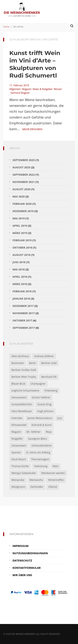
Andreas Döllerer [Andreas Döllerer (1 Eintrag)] (44, 356)
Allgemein (15, 89)
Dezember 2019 (23, 211)
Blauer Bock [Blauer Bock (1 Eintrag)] (18, 384)
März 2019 (20, 233)
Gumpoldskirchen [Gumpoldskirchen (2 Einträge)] (22, 404)
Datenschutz (22, 560)
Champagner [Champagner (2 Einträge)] (38, 384)
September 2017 (24, 328)
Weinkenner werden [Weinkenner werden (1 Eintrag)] (53, 473)
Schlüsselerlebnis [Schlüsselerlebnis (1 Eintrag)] (41, 446)
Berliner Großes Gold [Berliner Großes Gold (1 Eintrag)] (24, 370)
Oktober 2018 (22, 248)
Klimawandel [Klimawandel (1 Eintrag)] (19, 425)
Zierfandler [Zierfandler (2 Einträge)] (37, 487)
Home (6, 27)
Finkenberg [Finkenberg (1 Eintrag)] (51, 391)
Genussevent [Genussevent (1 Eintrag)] (19, 397)
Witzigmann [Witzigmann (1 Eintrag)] (18, 487)
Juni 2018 (19, 262)
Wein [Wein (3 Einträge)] (56, 466)
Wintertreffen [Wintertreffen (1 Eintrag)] (56, 480)
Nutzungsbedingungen (30, 553)
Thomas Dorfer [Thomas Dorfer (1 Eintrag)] (20, 466)
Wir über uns (22, 575)
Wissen (58, 89)
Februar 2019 (22, 240)
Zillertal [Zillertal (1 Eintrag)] (53, 487)
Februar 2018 (22, 291)
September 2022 (24, 175)
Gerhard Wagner (20, 93)
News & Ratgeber (43, 89)
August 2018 (21, 255)
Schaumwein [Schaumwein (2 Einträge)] (19, 446)
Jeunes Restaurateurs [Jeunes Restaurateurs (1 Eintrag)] (40, 418)
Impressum (20, 546)
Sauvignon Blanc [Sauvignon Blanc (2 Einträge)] (38, 439)
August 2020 (21, 189)
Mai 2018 (19, 269)
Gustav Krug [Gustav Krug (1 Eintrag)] (44, 404)
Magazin (27, 89)
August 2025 (21, 167)
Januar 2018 (21, 299)
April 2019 (20, 226)
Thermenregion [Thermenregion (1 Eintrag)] (40, 459)
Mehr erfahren (32, 129)
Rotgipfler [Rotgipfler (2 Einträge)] (17, 439)
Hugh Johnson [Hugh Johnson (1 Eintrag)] (45, 411)
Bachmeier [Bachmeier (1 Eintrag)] (18, 363)
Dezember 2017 (23, 306)
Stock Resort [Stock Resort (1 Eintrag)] (19, 459)
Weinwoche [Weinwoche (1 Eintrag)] (36, 480)
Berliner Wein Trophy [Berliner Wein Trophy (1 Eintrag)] (24, 377)
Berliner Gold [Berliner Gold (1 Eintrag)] (49, 363)
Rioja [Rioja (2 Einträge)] (49, 432)
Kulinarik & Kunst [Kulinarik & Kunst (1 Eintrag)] (42, 425)
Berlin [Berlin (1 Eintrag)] (33, 363)
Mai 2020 (19, 196)
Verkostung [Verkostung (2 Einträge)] (41, 466)
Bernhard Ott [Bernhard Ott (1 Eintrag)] (49, 377)
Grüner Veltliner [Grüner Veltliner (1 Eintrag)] (41, 397)
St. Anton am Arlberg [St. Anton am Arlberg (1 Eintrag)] (38, 452)
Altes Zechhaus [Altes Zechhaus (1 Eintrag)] (20, 356)
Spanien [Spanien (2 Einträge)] (16, 452)
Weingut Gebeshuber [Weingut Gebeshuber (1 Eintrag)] (24, 473)
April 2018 (20, 277)
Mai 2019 (19, 218)
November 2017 (24, 313)
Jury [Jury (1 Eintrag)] (60, 418)
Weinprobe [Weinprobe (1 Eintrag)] (18, 480)
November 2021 (24, 182)
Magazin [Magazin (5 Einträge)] (16, 432)
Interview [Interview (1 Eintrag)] (17, 418)
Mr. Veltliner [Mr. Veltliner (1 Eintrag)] (33, 432)
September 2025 (24, 160)
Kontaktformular (27, 568)
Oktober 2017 (22, 320)
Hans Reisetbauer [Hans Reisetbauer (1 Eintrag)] (22, 411)
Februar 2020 (22, 204)
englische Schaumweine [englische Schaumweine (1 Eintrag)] (25, 391)
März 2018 (20, 284)
